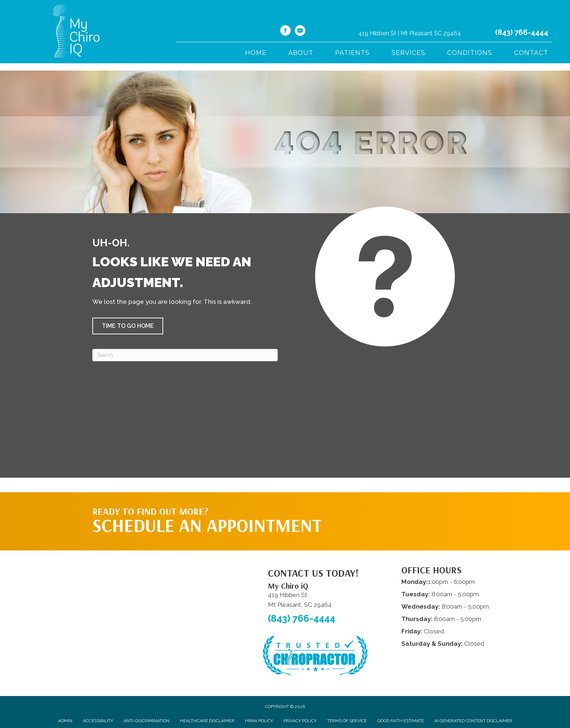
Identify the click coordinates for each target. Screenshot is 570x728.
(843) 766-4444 (522, 32)
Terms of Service (347, 721)
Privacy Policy (300, 721)
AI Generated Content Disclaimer (473, 721)
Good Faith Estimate (401, 721)
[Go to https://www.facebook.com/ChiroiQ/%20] (285, 32)
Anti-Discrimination (146, 721)
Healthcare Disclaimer (207, 721)
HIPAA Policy (259, 721)
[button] (128, 326)
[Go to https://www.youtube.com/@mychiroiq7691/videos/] (300, 32)
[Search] (185, 355)
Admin (65, 721)
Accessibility (98, 721)
